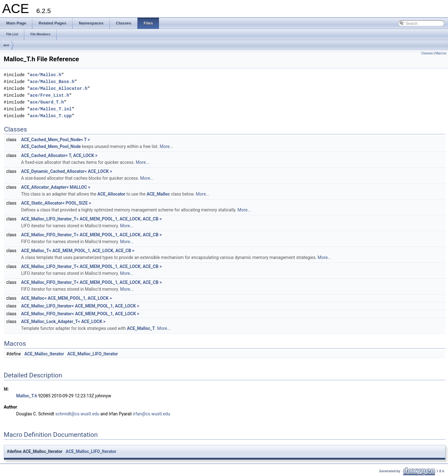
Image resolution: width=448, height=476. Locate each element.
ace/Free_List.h (49, 95)
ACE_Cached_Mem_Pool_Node (51, 146)
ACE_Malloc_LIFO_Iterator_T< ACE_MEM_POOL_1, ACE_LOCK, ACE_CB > (91, 219)
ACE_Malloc (158, 194)
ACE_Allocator (111, 194)
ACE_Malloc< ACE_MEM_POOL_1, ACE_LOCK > (67, 298)
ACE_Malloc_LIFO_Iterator (93, 354)
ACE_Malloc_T (141, 328)
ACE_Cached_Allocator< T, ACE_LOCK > (59, 155)
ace (6, 45)
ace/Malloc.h (46, 75)
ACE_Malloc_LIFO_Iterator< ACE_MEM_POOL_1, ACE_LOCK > (80, 306)
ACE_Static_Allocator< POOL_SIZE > (56, 203)
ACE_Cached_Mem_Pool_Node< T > (56, 140)
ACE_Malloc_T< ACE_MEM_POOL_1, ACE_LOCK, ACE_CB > (78, 251)
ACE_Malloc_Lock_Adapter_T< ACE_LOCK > (63, 321)
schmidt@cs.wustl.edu (77, 414)
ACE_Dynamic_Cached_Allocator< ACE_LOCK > (67, 171)
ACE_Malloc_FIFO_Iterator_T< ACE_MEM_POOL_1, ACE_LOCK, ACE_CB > (91, 235)
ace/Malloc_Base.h (52, 82)
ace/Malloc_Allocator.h (59, 88)
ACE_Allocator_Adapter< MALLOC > (56, 187)
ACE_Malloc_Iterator (44, 354)
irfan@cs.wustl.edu (151, 414)
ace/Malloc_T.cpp (51, 116)
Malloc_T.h (27, 396)
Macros (441, 53)
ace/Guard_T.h (47, 102)
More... (166, 146)
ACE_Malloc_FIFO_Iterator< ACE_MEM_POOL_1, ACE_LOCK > (80, 314)
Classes (427, 53)
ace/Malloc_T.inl (51, 109)
